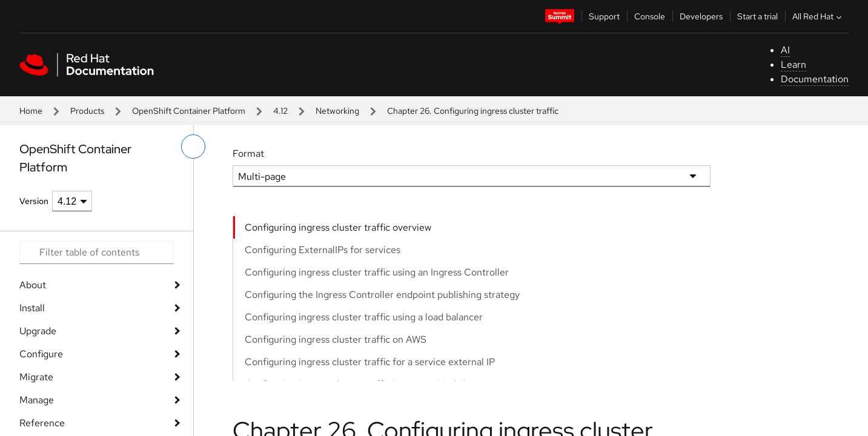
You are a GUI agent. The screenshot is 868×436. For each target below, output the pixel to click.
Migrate (36, 377)
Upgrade (38, 331)
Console (650, 16)
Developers (701, 16)
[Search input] (97, 253)
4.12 (280, 111)
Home (31, 111)
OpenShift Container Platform (189, 111)
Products (87, 111)
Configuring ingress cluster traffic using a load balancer (364, 317)
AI (785, 50)
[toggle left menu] (193, 147)
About (33, 285)
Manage (37, 400)
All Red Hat (818, 16)
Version (34, 201)
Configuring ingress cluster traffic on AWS (336, 339)
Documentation (815, 79)
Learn (793, 64)
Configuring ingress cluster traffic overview (338, 227)
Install (32, 308)
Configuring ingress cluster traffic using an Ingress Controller (377, 272)
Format (248, 154)
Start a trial (757, 16)
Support (604, 16)
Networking (337, 111)
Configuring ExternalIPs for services (323, 250)
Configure (41, 354)
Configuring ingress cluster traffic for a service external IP (370, 362)
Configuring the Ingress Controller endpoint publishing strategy (382, 295)
